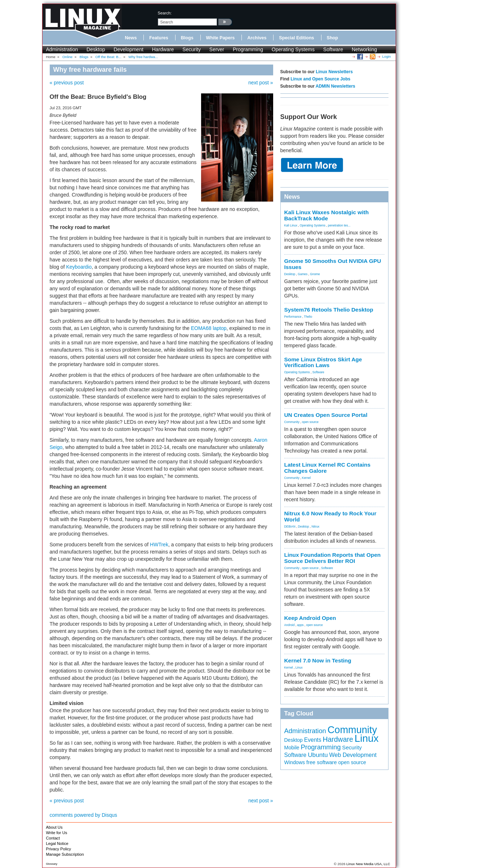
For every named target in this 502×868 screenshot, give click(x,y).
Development (128, 49)
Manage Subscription (65, 854)
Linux (299, 667)
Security (192, 49)
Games (303, 274)
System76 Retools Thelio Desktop (329, 310)
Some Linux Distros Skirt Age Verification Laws (323, 362)
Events (313, 740)
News (131, 38)
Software (333, 49)
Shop (332, 38)
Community (292, 422)
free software (322, 762)
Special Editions (296, 38)
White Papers (221, 38)
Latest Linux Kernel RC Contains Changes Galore (327, 468)
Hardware (163, 49)
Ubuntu (318, 755)
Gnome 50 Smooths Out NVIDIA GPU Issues (333, 264)
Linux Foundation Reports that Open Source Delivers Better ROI (333, 558)
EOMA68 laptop (209, 328)
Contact (53, 838)
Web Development (353, 755)
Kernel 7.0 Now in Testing (318, 660)
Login (387, 56)
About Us (54, 827)
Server (217, 49)
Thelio (308, 317)
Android (290, 625)
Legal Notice (57, 843)
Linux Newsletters (334, 72)
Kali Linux (291, 225)
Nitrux (315, 526)
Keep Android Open (310, 618)
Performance (293, 317)
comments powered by (84, 815)
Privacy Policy (59, 849)
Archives (257, 38)
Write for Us (57, 833)
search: (165, 13)
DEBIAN (290, 526)
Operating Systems (293, 49)
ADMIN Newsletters (336, 86)
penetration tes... (339, 225)
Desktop (96, 49)
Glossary (52, 864)
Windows (295, 762)
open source (310, 422)
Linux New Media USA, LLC (368, 864)
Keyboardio (79, 267)
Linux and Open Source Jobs (320, 79)
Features (159, 38)
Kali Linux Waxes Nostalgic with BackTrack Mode (327, 215)
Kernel (306, 478)
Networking (364, 49)
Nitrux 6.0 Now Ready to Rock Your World (330, 516)
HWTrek (159, 545)
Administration (62, 49)
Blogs (187, 38)
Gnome (315, 274)
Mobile (292, 748)
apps (300, 625)
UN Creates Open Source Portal (326, 415)
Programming (248, 49)
